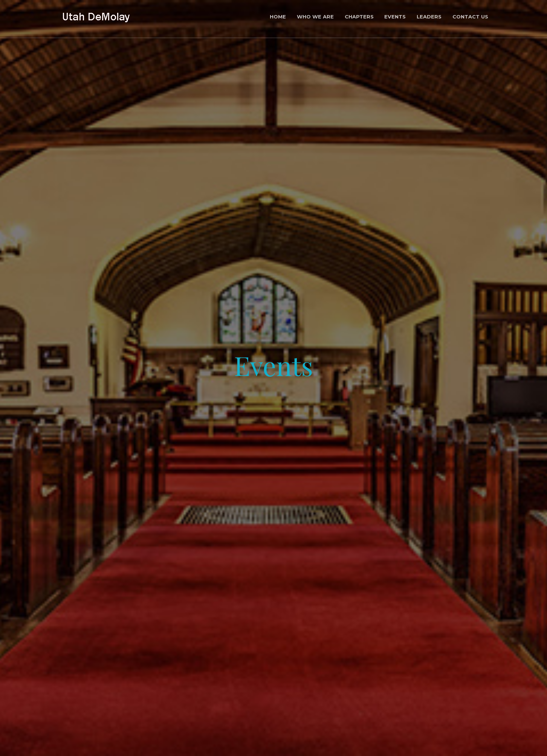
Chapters (359, 17)
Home (278, 17)
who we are (315, 17)
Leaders (429, 17)
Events (395, 17)
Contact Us (470, 17)
